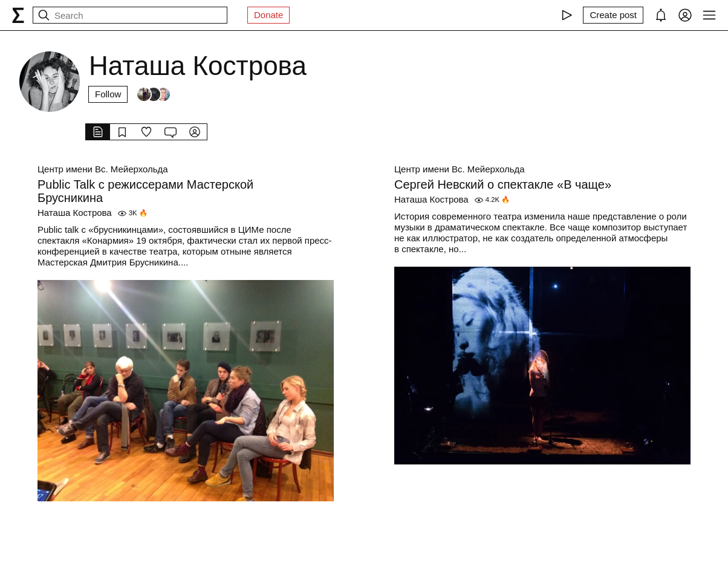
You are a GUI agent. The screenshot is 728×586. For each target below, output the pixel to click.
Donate (268, 15)
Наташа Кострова (75, 213)
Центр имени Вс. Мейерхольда (103, 169)
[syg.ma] (18, 15)
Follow (108, 94)
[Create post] (613, 15)
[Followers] (154, 94)
